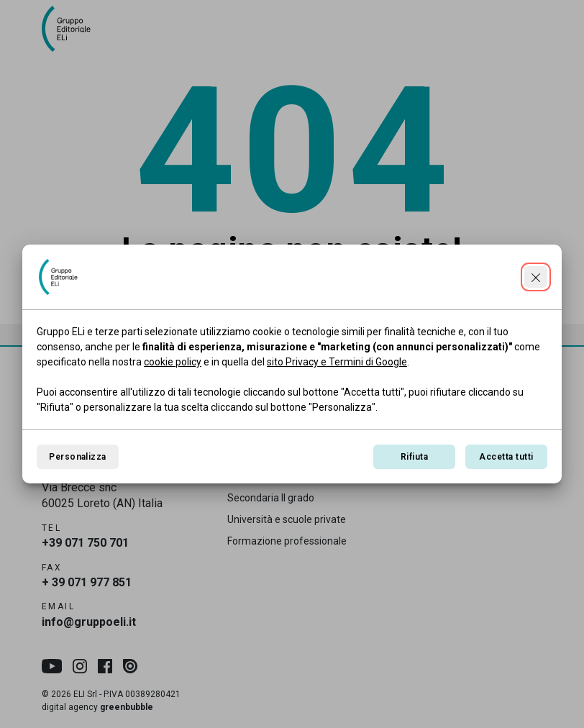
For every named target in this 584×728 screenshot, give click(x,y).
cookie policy (173, 362)
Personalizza (78, 457)
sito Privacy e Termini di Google (337, 362)
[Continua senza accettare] (536, 277)
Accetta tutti (506, 457)
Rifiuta (414, 457)
